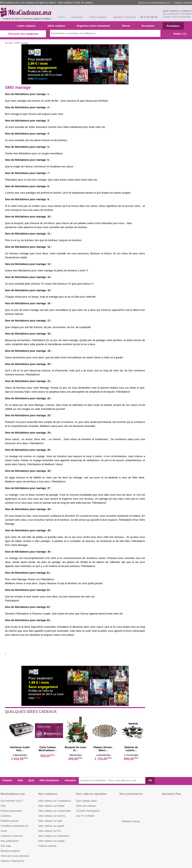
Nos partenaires (10, 841)
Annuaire (70, 780)
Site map (6, 846)
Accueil (9, 43)
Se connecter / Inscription (177, 14)
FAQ (3, 806)
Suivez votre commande (177, 17)
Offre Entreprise (49, 780)
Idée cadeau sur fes (50, 831)
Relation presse (9, 821)
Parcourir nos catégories (23, 34)
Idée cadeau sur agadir (51, 826)
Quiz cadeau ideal (86, 801)
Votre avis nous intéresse (15, 856)
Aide (20, 780)
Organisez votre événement (95, 26)
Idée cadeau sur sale (50, 821)
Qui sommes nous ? (12, 801)
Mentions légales (10, 851)
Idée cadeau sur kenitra (52, 816)
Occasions (149, 26)
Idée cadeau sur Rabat (51, 806)
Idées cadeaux (58, 26)
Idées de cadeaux (86, 806)
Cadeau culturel (47, 846)
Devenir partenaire (11, 811)
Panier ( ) (178, 34)
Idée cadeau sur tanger (52, 841)
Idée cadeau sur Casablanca (55, 801)
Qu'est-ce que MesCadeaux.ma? (154, 3)
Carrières (6, 816)
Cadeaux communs (12, 836)
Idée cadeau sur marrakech (54, 836)
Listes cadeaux (28, 26)
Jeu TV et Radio (85, 816)
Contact (7, 780)
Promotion (173, 26)
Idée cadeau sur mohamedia (55, 811)
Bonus (127, 26)
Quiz (31, 780)
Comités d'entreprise (88, 811)
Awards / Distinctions (12, 861)
